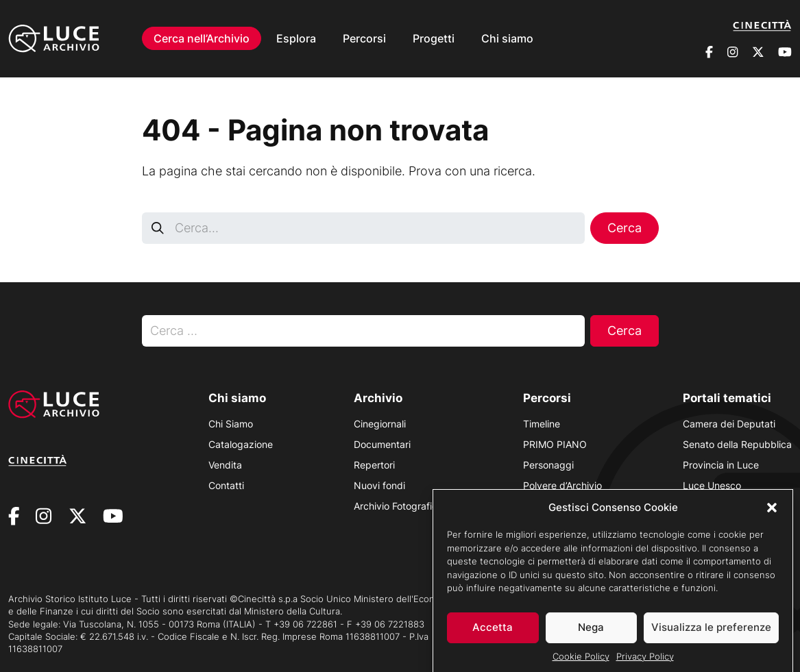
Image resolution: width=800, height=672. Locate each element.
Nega (591, 634)
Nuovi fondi (379, 485)
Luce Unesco (712, 485)
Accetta (493, 634)
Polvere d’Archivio (562, 485)
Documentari (382, 444)
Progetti (434, 38)
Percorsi (364, 38)
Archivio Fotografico (398, 506)
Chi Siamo (231, 424)
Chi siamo (507, 38)
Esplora (296, 38)
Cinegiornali (380, 424)
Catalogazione (241, 444)
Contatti (226, 485)
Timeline (542, 424)
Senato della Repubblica (737, 444)
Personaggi (548, 465)
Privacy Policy (645, 663)
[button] (772, 514)
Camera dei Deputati (729, 424)
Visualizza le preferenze (711, 634)
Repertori (374, 465)
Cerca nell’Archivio (202, 38)
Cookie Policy (581, 663)
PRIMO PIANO (555, 444)
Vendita (225, 465)
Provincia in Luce (721, 465)
